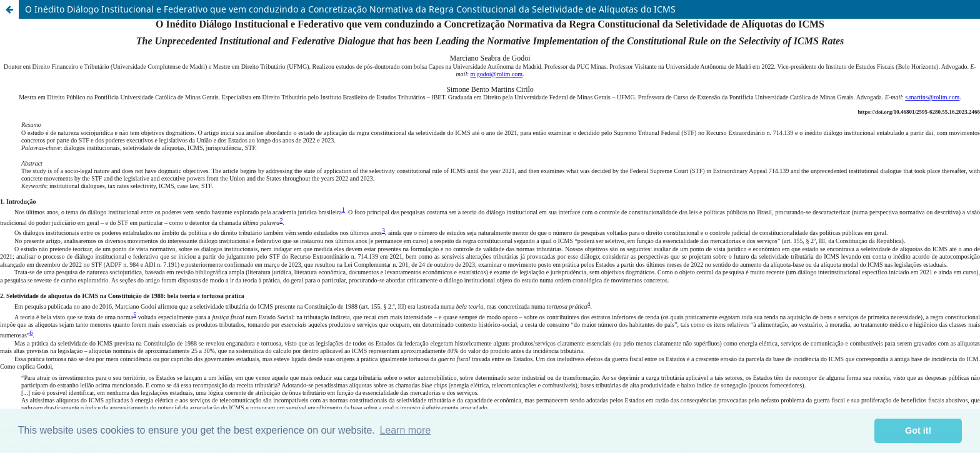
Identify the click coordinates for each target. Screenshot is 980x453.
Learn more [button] (405, 430)
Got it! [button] (918, 431)
